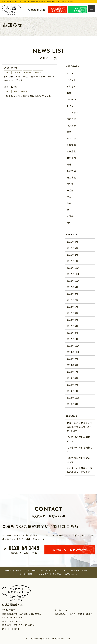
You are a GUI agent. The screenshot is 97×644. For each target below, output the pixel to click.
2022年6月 (72, 404)
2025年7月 (72, 300)
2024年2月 (72, 391)
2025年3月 (72, 326)
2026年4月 (72, 242)
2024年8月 (72, 365)
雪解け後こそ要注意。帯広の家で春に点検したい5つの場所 (80, 427)
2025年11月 (73, 274)
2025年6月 (72, 307)
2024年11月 (73, 352)
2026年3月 (72, 248)
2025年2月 (72, 333)
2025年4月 (72, 320)
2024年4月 (72, 378)
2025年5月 (72, 313)
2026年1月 (72, 261)
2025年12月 (73, 268)
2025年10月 (73, 281)
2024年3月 (72, 385)
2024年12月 (73, 346)
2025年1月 (72, 339)
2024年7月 (72, 372)
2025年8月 (72, 294)
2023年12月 (73, 398)
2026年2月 (72, 255)
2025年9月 (72, 287)
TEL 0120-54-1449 (12, 617)
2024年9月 (72, 359)
